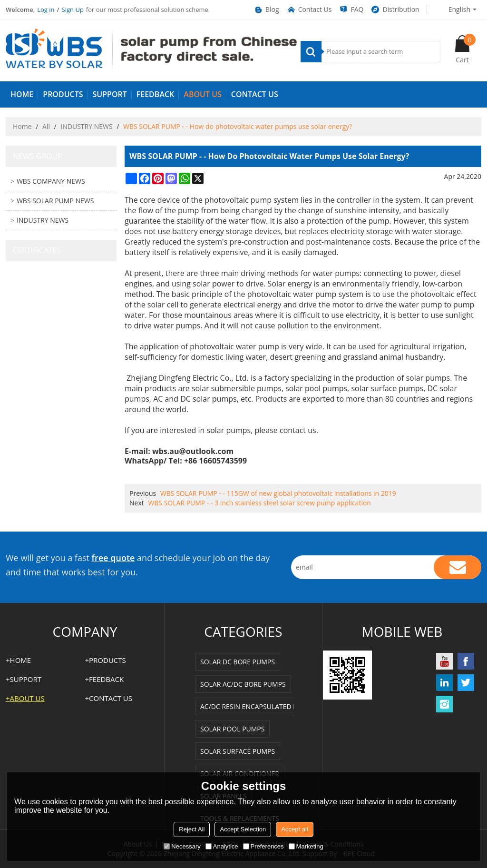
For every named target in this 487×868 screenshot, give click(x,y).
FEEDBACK (156, 94)
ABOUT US (202, 94)
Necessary (182, 846)
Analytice (222, 846)
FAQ (351, 10)
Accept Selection (243, 829)
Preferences (263, 846)
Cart (466, 49)
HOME (22, 94)
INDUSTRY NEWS (86, 126)
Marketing (306, 846)
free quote (113, 558)
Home (22, 126)
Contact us (255, 94)
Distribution (395, 10)
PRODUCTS (63, 94)
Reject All (192, 829)
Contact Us (309, 10)
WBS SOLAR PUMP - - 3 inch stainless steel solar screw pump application (259, 503)
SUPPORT (110, 94)
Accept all (294, 829)
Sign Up (73, 10)
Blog (266, 10)
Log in (46, 10)
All (46, 126)
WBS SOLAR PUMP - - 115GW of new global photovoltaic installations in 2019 (278, 493)
